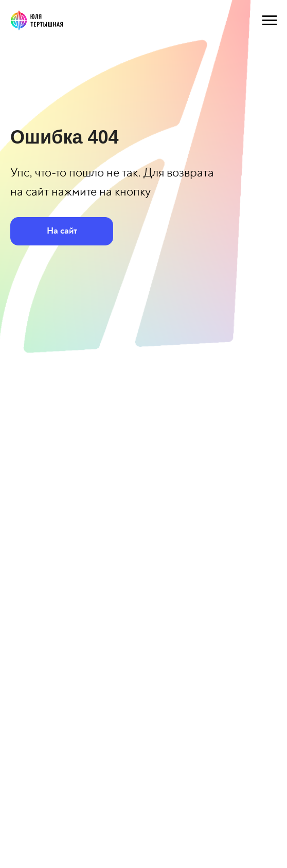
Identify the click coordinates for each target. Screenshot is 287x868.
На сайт (62, 231)
